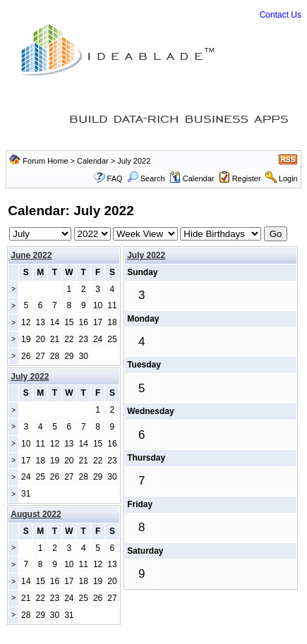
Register (247, 178)
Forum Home (45, 161)
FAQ (115, 178)
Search (146, 178)
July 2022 (146, 255)
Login (288, 178)
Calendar (93, 161)
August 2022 (36, 514)
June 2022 (31, 255)
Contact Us (281, 15)
